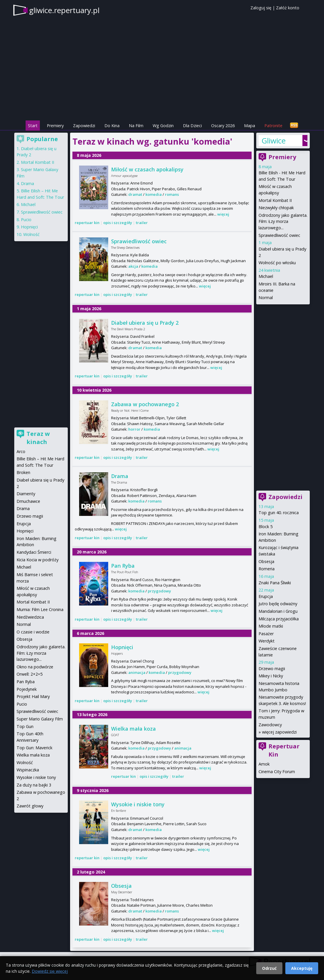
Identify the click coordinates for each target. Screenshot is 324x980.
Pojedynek (27, 689)
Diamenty (26, 494)
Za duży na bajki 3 (34, 785)
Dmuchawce (28, 501)
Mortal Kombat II (275, 200)
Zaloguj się (261, 8)
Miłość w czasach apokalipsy (147, 169)
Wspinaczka (28, 770)
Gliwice (274, 141)
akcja (133, 266)
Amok (264, 764)
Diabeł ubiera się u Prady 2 (145, 323)
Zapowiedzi (84, 126)
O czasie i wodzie (33, 632)
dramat (135, 194)
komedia (154, 194)
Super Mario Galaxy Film (40, 719)
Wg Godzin (163, 126)
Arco (21, 451)
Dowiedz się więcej (50, 971)
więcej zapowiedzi (279, 732)
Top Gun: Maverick (34, 748)
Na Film (136, 126)
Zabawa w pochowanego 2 (145, 404)
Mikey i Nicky (271, 676)
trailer (142, 223)
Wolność (31, 234)
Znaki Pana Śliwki (275, 583)
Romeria (267, 569)
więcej (223, 214)
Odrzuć (269, 968)
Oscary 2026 (223, 126)
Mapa (250, 126)
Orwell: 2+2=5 (30, 674)
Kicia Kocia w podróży (38, 560)
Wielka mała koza (133, 729)
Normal (266, 298)
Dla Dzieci (192, 126)
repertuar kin (87, 223)
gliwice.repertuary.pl (64, 10)
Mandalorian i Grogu (278, 611)
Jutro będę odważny (278, 604)
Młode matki (271, 626)
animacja (137, 672)
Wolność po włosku (277, 263)
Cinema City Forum (277, 772)
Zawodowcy (270, 725)
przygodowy (159, 591)
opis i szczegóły (118, 223)
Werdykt (267, 641)
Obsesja (121, 886)
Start (33, 126)
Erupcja (266, 596)
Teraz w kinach (38, 438)
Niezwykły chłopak (276, 208)
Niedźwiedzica (30, 617)
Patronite (273, 126)
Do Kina (112, 126)
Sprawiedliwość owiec (139, 241)
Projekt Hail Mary (33, 696)
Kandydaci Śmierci (34, 552)
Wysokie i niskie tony (138, 804)
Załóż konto (288, 8)
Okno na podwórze (35, 667)
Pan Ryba (123, 566)
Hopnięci (122, 647)
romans (172, 194)
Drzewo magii (272, 669)
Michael (266, 276)
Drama (120, 476)
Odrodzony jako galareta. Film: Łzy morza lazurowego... (283, 221)
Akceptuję (302, 968)
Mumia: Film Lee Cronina (40, 609)
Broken (23, 472)
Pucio (26, 220)
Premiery (55, 126)
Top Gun (25, 726)
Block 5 (266, 527)
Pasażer (266, 634)
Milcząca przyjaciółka (279, 619)
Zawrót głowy (30, 806)
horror (134, 429)
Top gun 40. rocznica (279, 513)
